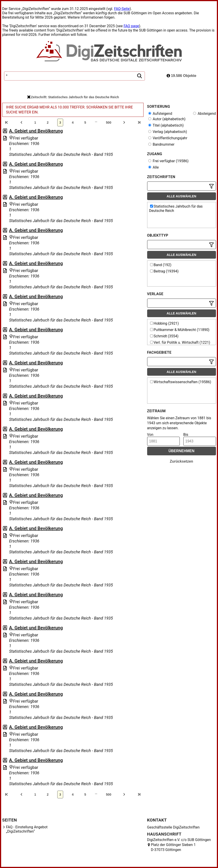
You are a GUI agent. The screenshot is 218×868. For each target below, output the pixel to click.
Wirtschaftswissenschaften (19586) (181, 382)
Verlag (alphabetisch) (168, 132)
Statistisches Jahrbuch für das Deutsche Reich (176, 208)
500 (109, 123)
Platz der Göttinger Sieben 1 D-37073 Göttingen (173, 847)
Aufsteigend (160, 114)
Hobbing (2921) (164, 323)
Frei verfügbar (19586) (168, 161)
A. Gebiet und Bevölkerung (36, 131)
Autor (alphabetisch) (167, 119)
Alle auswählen (181, 196)
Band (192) (161, 265)
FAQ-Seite (122, 9)
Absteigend (205, 114)
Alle (154, 167)
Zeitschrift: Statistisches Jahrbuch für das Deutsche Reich (73, 97)
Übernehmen (181, 451)
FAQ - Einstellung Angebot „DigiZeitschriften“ (27, 829)
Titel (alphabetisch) (166, 125)
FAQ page (131, 26)
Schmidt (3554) (164, 336)
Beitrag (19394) (164, 271)
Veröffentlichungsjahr (168, 138)
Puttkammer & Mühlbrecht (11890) (180, 330)
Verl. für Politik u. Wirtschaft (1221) (180, 342)
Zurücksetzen (181, 461)
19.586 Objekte (182, 76)
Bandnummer (161, 144)
